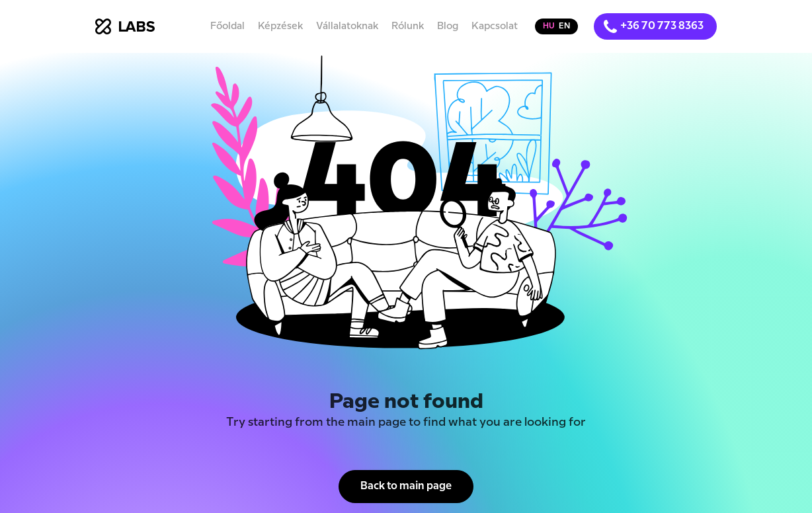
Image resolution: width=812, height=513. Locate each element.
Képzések (280, 26)
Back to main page (406, 486)
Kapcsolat (495, 26)
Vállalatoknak (347, 26)
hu (549, 26)
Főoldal (227, 26)
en (564, 26)
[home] (125, 26)
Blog (448, 26)
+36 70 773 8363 (662, 26)
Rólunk (408, 26)
